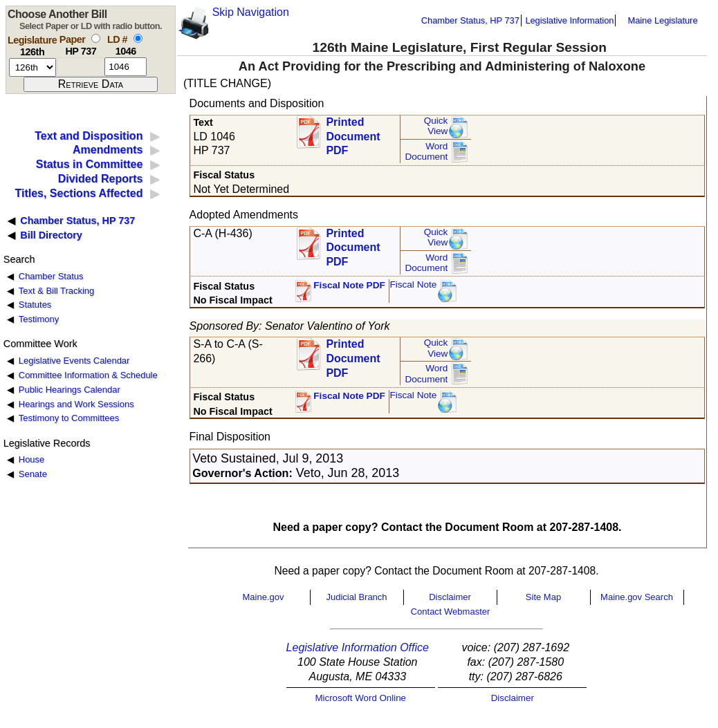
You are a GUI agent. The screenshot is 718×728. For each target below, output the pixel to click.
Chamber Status (51, 276)
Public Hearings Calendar (70, 390)
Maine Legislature (662, 20)
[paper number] (81, 67)
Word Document (426, 152)
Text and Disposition (89, 136)
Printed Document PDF (353, 132)
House (31, 459)
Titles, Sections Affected (79, 193)
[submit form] (91, 84)
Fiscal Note (413, 284)
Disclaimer (450, 597)
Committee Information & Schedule (88, 375)
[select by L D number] (138, 38)
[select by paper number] (96, 38)
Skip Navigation (251, 12)
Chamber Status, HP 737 (470, 20)
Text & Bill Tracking (56, 291)
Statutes (35, 305)
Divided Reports (101, 179)
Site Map (543, 597)
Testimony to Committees (69, 418)
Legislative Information (569, 20)
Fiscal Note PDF (349, 285)
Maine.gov (264, 597)
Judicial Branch (356, 597)
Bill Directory (51, 235)
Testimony (39, 319)
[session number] (33, 67)
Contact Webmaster (451, 612)
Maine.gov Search (637, 597)
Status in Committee (90, 164)
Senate (33, 474)
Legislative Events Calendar (74, 361)
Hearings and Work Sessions (76, 404)
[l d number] (126, 67)
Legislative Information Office (358, 647)
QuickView (436, 126)
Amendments (108, 150)
